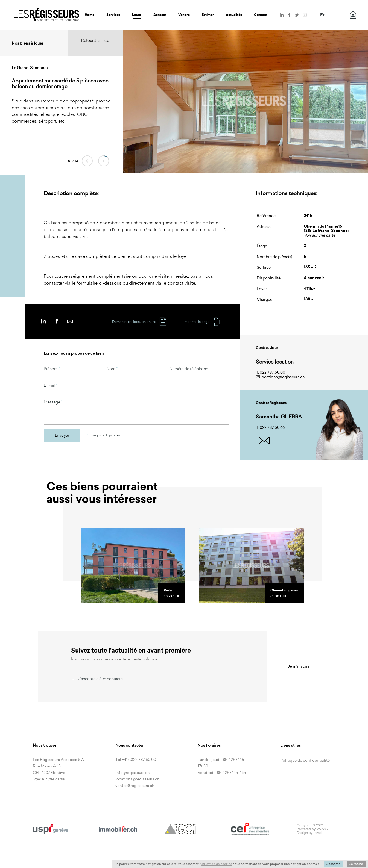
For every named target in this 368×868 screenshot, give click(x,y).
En (323, 15)
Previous (87, 161)
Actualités (234, 15)
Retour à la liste (95, 40)
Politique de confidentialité (305, 760)
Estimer (208, 15)
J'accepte (333, 864)
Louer (137, 15)
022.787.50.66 (272, 427)
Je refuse (356, 864)
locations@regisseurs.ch (283, 377)
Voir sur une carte (319, 235)
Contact (261, 15)
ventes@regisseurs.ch (135, 786)
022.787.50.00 (272, 372)
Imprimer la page (202, 322)
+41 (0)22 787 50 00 (139, 760)
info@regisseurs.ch (132, 773)
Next (104, 161)
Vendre (184, 15)
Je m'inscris (298, 666)
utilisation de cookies (216, 864)
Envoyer (62, 435)
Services (113, 15)
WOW (321, 829)
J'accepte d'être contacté (97, 679)
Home (90, 15)
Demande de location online (140, 322)
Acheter (160, 15)
